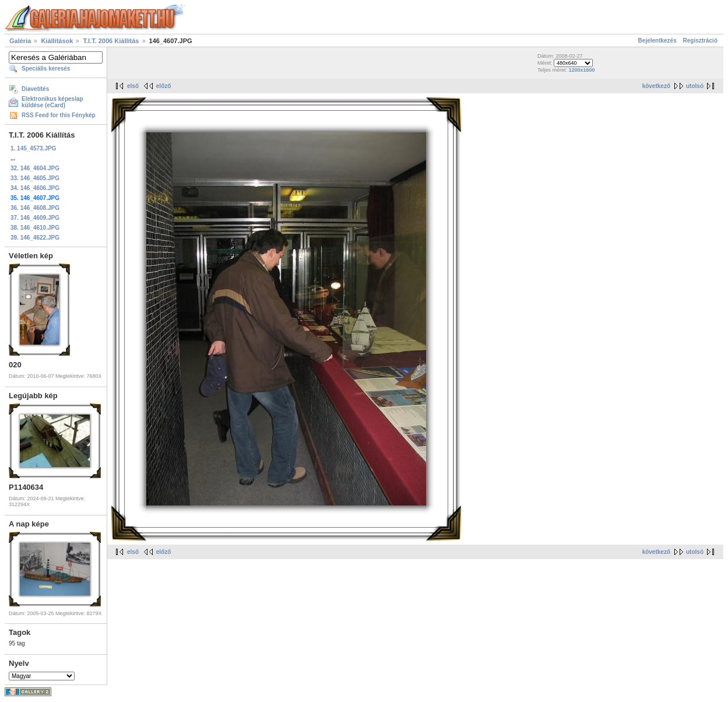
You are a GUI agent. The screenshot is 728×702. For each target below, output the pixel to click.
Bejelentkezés (657, 41)
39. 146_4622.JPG (35, 238)
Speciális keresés (46, 69)
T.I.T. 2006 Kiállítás (111, 41)
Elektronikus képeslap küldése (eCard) (52, 102)
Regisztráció (700, 41)
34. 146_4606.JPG (35, 188)
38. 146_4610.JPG (35, 228)
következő (656, 86)
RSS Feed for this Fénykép (59, 115)
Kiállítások (57, 41)
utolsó (695, 86)
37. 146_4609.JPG (35, 218)
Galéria (20, 41)
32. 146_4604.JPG (35, 168)
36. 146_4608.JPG (35, 208)
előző (164, 86)
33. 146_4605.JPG (35, 178)
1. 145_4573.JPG (33, 148)
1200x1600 (581, 70)
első (133, 86)
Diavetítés (35, 89)
